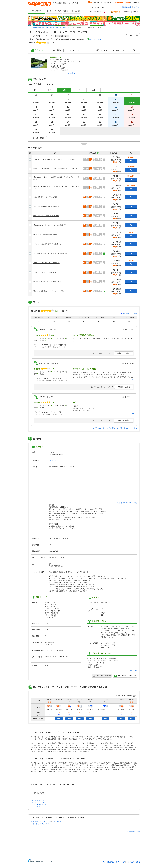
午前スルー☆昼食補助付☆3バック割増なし (47, 244)
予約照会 (127, 12)
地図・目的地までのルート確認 (127, 503)
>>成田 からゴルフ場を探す (40, 824)
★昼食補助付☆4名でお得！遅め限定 (45, 197)
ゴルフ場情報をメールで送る (125, 675)
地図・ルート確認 (95, 39)
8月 (94, 90)
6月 (64, 90)
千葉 (49, 821)
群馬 (41, 821)
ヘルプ (109, 3)
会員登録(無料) (127, 7)
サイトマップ (120, 862)
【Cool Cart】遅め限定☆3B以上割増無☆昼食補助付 (50, 225)
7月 (79, 90)
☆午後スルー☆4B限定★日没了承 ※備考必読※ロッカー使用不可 (55, 159)
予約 (131, 161)
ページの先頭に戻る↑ (134, 831)
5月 (50, 90)
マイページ (136, 12)
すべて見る (71, 73)
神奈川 (59, 821)
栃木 (37, 821)
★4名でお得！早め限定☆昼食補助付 (45, 235)
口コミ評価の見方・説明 (130, 314)
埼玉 (45, 821)
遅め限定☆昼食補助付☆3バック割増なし (46, 206)
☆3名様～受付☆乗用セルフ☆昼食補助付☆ (47, 282)
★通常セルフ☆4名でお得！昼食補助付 (46, 272)
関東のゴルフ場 (43, 28)
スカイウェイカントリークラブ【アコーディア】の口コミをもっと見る (114, 428)
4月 (35, 90)
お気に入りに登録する (102, 675)
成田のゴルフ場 (68, 28)
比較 (30, 153)
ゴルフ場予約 (36, 11)
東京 (54, 821)
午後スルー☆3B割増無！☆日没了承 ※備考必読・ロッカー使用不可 (55, 169)
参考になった (124, 353)
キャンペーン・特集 (54, 11)
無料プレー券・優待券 (72, 11)
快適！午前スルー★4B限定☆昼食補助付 (46, 216)
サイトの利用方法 (108, 862)
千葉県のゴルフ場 (55, 28)
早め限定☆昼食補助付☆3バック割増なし (46, 263)
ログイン (137, 7)
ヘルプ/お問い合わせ (133, 862)
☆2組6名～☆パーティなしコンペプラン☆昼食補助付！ (51, 253)
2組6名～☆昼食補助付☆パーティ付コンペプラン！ (50, 291)
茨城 (33, 821)
